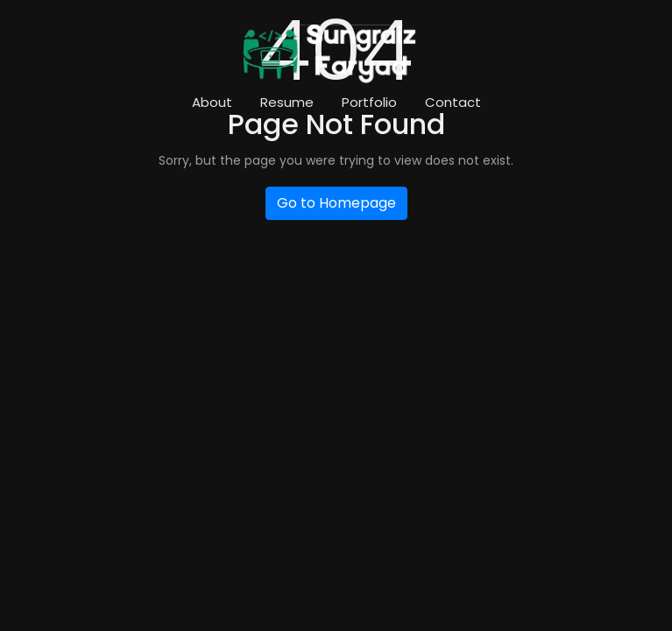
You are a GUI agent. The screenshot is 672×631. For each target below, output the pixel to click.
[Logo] (329, 55)
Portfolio (369, 102)
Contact (453, 102)
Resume (287, 102)
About (212, 102)
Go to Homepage (336, 203)
